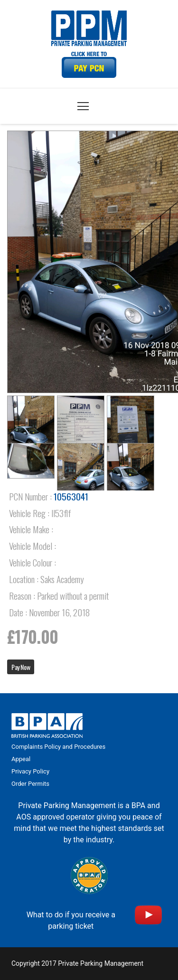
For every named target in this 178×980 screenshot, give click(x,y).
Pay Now (21, 667)
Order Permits (30, 784)
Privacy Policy (30, 771)
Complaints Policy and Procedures (58, 747)
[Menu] (83, 106)
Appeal (21, 759)
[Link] (89, 65)
